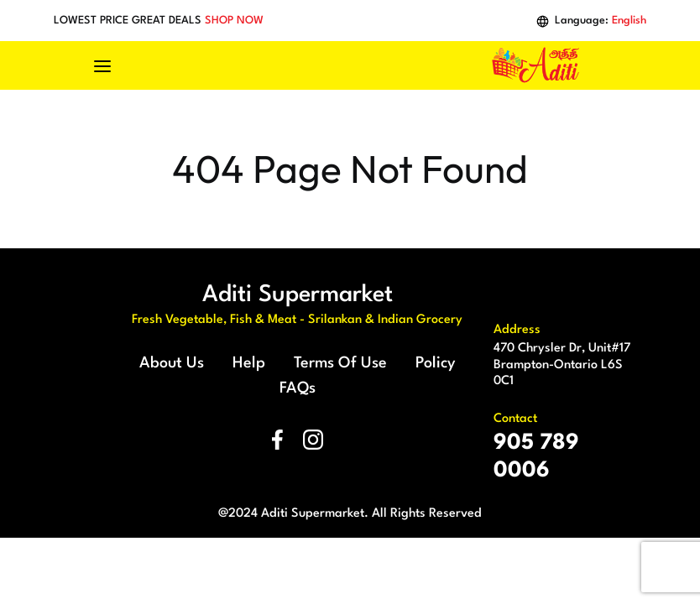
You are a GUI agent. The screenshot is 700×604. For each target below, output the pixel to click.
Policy (436, 363)
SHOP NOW (234, 21)
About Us (172, 363)
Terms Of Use (340, 363)
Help (249, 363)
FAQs (298, 388)
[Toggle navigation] (111, 65)
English (629, 21)
